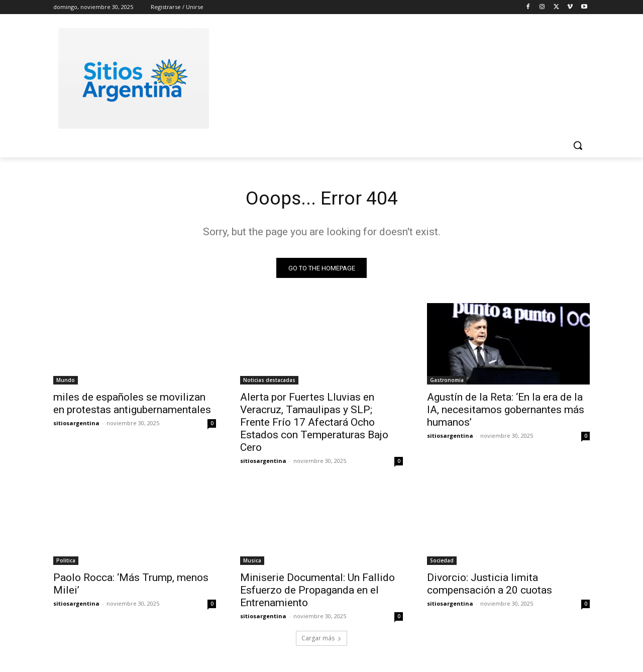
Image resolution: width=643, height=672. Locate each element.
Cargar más (321, 640)
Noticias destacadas (269, 382)
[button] (578, 145)
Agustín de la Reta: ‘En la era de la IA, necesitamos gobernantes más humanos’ (506, 412)
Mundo (66, 382)
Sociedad (442, 562)
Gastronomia (447, 382)
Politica (66, 562)
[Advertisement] (397, 77)
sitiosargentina (76, 425)
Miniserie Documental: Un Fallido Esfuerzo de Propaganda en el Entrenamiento (317, 592)
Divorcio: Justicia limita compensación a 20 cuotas (490, 586)
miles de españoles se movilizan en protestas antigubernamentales (132, 405)
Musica (252, 562)
